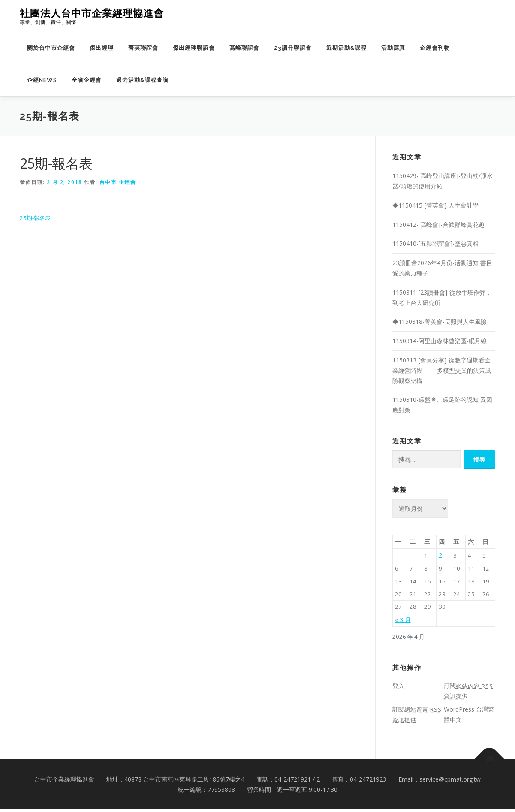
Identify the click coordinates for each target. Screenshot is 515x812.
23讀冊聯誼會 (293, 48)
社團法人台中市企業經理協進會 (92, 13)
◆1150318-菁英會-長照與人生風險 (440, 321)
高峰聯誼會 (244, 48)
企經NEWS (42, 80)
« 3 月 (403, 622)
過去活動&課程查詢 (142, 80)
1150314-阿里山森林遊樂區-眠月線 (440, 341)
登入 (398, 688)
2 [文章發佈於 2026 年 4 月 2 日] (440, 555)
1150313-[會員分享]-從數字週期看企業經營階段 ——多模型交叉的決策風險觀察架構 (442, 370)
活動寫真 (393, 48)
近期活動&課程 (346, 48)
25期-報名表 (36, 218)
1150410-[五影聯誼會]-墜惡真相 (435, 243)
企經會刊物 (435, 48)
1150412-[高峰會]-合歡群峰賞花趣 (438, 225)
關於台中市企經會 (51, 48)
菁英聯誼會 (143, 48)
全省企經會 (87, 80)
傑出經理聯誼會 (194, 48)
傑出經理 (102, 48)
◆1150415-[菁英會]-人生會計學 (435, 205)
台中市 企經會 (118, 182)
